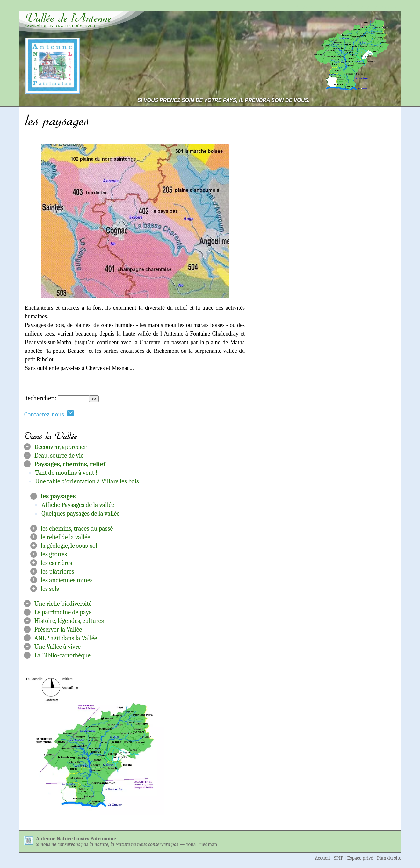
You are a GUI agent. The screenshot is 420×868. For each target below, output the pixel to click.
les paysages (58, 496)
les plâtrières (58, 571)
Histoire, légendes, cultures (69, 621)
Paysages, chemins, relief (70, 464)
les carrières (57, 563)
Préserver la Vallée (58, 629)
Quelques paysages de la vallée (80, 514)
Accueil (322, 858)
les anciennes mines (67, 580)
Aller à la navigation (372, 7)
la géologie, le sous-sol (69, 546)
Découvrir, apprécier (61, 447)
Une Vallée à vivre (58, 647)
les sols (50, 589)
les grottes (54, 554)
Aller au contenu (317, 7)
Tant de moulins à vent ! (66, 473)
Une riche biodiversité (63, 604)
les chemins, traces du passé (77, 528)
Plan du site (389, 858)
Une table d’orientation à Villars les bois (87, 481)
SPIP (339, 858)
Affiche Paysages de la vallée (78, 505)
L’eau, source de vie (59, 456)
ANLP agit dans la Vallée (66, 638)
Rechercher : (40, 398)
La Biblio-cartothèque (62, 655)
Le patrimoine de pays (63, 612)
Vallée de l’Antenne (69, 18)
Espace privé (360, 858)
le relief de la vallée (65, 537)
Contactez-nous (49, 414)
